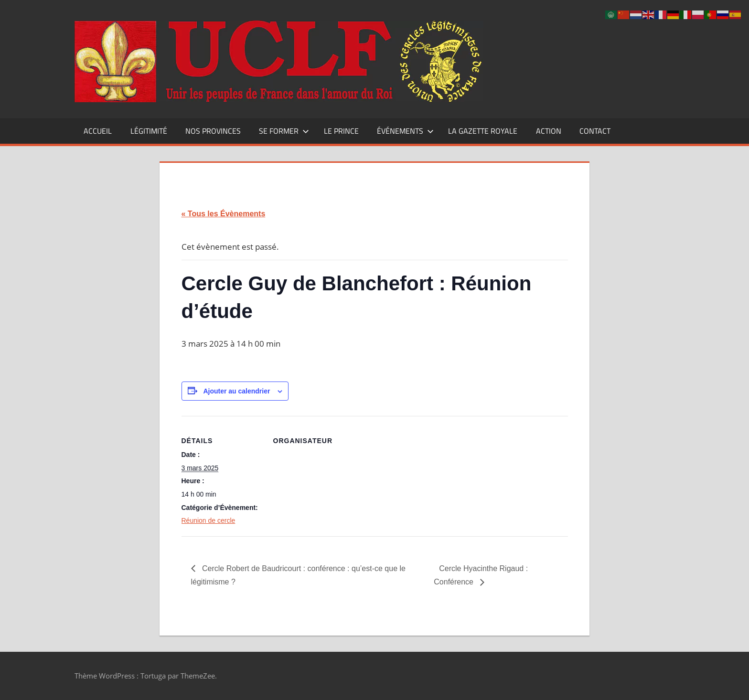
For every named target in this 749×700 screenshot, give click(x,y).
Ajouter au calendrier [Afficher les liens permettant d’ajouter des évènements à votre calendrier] (236, 391)
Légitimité (149, 131)
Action (549, 131)
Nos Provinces (213, 131)
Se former (284, 131)
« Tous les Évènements (224, 214)
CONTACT (595, 131)
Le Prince (341, 131)
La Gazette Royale (483, 131)
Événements (405, 131)
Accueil (98, 131)
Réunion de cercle (209, 520)
